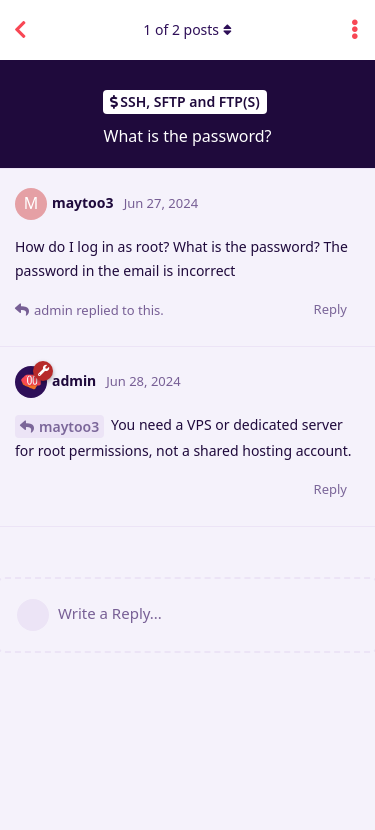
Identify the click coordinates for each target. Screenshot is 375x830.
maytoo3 (69, 426)
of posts (187, 29)
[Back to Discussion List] (20, 30)
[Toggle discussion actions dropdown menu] (355, 30)
